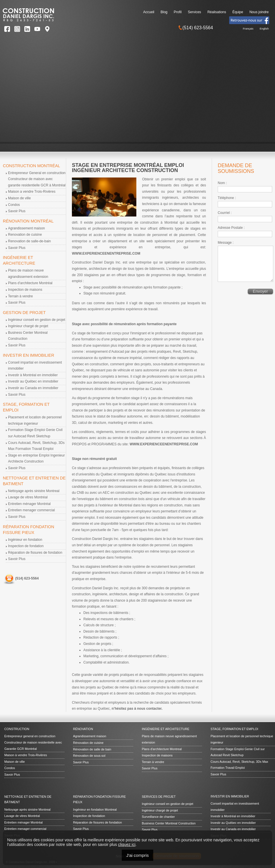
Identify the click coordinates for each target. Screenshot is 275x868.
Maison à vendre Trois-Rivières (26, 755)
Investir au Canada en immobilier (33, 388)
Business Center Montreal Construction (169, 823)
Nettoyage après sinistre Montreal (34, 491)
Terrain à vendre (20, 296)
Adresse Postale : (231, 228)
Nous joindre (259, 12)
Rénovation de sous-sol (89, 756)
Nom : (222, 183)
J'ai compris (138, 855)
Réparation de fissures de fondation (35, 553)
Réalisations (217, 12)
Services (195, 12)
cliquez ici (127, 844)
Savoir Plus (17, 211)
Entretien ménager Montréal (29, 504)
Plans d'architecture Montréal (30, 283)
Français (248, 29)
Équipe (238, 12)
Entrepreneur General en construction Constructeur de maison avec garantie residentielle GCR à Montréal (37, 179)
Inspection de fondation (26, 546)
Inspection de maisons (25, 290)
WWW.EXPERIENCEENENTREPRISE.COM (106, 253)
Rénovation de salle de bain (92, 749)
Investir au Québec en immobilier (33, 381)
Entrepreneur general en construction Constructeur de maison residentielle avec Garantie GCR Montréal (33, 742)
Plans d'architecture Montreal (162, 749)
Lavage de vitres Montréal (28, 497)
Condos (14, 205)
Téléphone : (227, 198)
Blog (164, 12)
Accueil (149, 12)
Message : (226, 243)
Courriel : (225, 213)
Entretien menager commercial (31, 510)
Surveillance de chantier (158, 817)
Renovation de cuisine (25, 235)
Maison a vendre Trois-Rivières (32, 192)
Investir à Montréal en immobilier (33, 375)
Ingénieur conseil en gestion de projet (37, 320)
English (264, 29)
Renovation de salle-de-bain (29, 241)
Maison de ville (19, 198)
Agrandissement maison (26, 228)
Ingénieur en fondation (25, 540)
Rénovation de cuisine (88, 743)
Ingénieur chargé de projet (28, 326)
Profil (178, 12)
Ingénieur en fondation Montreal (95, 810)
